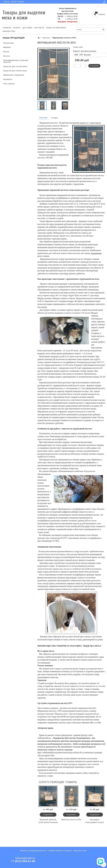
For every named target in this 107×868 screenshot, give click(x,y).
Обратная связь (80, 851)
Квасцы (6, 52)
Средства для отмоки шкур (15, 71)
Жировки (7, 47)
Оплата (17, 28)
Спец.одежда (9, 84)
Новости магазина (56, 28)
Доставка (27, 28)
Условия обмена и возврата (60, 851)
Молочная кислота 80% (71, 820)
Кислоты (46, 38)
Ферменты (8, 79)
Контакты (39, 28)
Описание (43, 118)
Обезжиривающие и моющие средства (16, 61)
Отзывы (54, 118)
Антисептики (8, 43)
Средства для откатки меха (15, 66)
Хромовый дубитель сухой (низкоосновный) (48, 821)
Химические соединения (13, 75)
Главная (7, 28)
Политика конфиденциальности (33, 851)
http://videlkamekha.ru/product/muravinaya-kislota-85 (60, 753)
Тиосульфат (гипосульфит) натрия (95, 821)
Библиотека (9, 31)
